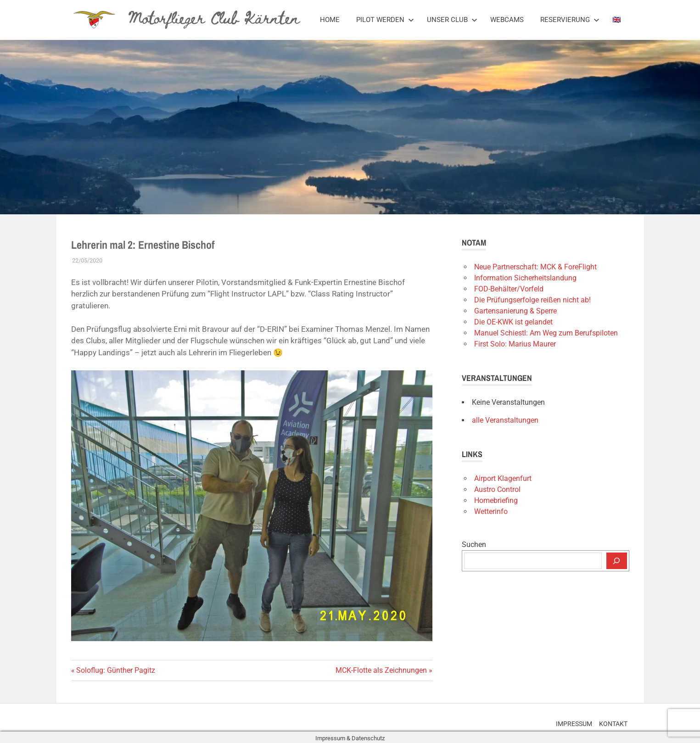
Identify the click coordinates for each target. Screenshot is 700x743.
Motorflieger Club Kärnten (214, 17)
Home (330, 20)
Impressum (565, 721)
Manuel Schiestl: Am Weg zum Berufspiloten (546, 333)
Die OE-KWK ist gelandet (513, 322)
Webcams (507, 20)
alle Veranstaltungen (505, 420)
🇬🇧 (617, 20)
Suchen (474, 545)
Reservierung (570, 20)
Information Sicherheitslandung (525, 278)
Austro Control (497, 489)
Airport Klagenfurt (503, 478)
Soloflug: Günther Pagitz (115, 670)
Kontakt (610, 721)
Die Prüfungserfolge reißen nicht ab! (532, 300)
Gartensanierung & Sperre (515, 311)
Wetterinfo (491, 511)
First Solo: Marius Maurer (515, 344)
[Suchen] (617, 561)
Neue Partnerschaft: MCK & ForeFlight (535, 267)
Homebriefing (496, 500)
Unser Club (452, 20)
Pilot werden (385, 20)
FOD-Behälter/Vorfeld (509, 289)
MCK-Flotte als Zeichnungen (381, 670)
